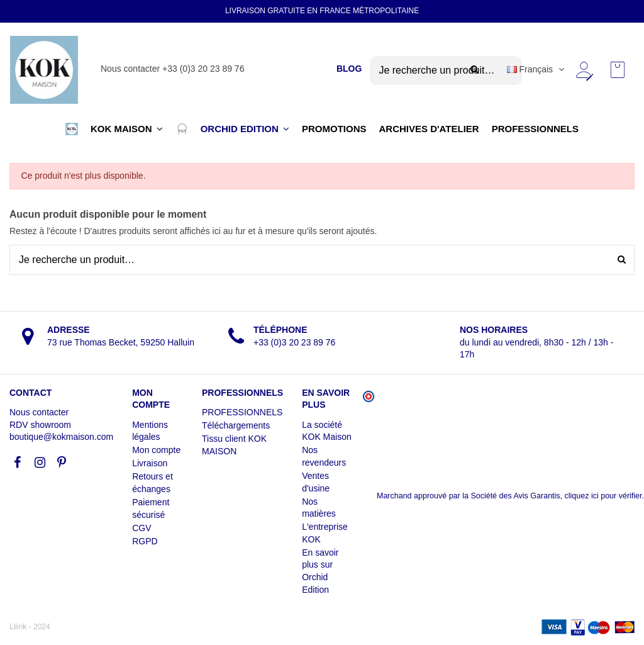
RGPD (145, 541)
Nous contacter (39, 412)
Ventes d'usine (316, 482)
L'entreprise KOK (325, 533)
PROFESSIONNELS (242, 412)
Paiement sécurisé (151, 508)
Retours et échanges (153, 483)
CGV (142, 528)
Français (537, 69)
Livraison (150, 463)
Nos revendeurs (324, 456)
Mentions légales (150, 431)
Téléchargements (236, 425)
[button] (72, 129)
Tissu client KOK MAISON (234, 445)
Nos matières (319, 508)
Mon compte (156, 450)
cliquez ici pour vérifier (603, 496)
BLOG (349, 69)
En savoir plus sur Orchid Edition (320, 571)
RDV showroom (40, 425)
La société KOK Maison (327, 431)
